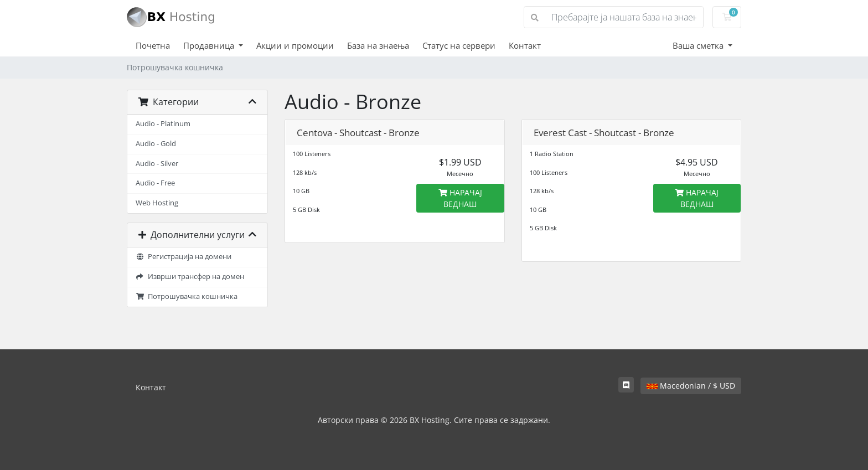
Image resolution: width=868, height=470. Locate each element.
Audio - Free (155, 183)
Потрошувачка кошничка (187, 296)
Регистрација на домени (184, 257)
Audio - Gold (156, 144)
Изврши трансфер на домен (190, 277)
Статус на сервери (459, 45)
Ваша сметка (699, 45)
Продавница (210, 45)
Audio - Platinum (163, 124)
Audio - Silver (157, 164)
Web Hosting (157, 203)
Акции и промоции (295, 45)
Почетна (153, 45)
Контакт (525, 45)
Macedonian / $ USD (691, 386)
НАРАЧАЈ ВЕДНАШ (460, 198)
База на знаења (378, 45)
